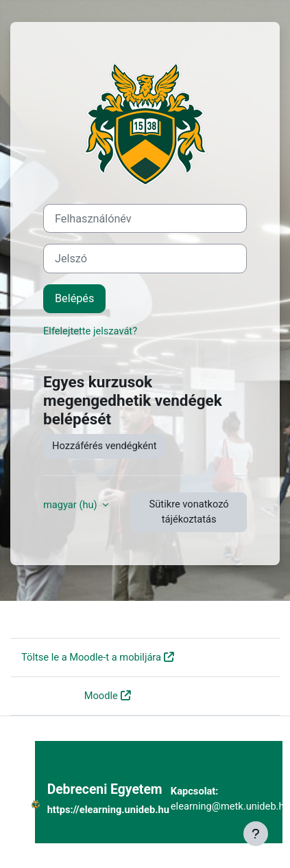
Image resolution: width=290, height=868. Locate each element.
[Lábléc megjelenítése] (256, 834)
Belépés (74, 298)
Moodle (101, 696)
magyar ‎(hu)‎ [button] (71, 505)
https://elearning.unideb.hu (108, 810)
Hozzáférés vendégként (105, 446)
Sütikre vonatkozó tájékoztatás (189, 512)
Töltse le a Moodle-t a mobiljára (91, 657)
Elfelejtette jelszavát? (90, 331)
